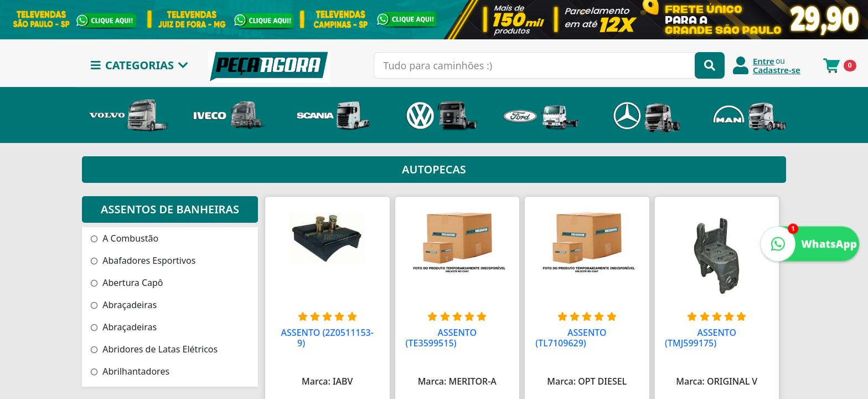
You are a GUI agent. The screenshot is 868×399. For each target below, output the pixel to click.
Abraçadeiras (124, 305)
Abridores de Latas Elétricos (154, 349)
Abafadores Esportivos (143, 260)
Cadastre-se (777, 70)
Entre (764, 61)
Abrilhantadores (130, 371)
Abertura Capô (127, 283)
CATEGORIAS (139, 65)
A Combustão (125, 238)
